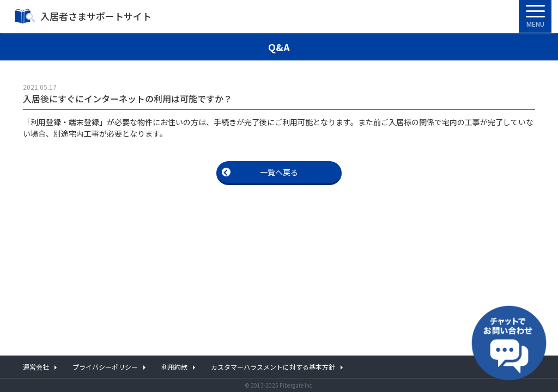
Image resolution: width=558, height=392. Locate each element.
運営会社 (36, 367)
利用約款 (174, 367)
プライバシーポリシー (105, 367)
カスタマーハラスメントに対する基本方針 (273, 367)
